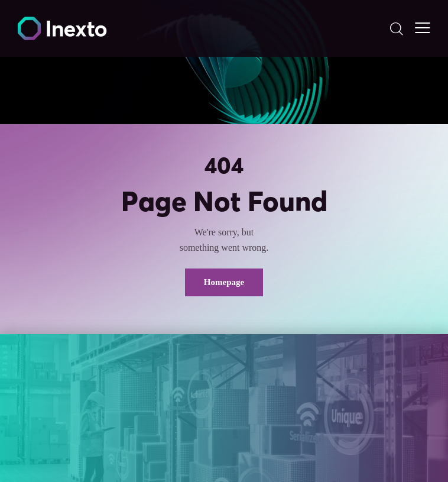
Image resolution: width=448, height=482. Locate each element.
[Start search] (396, 28)
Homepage (224, 282)
